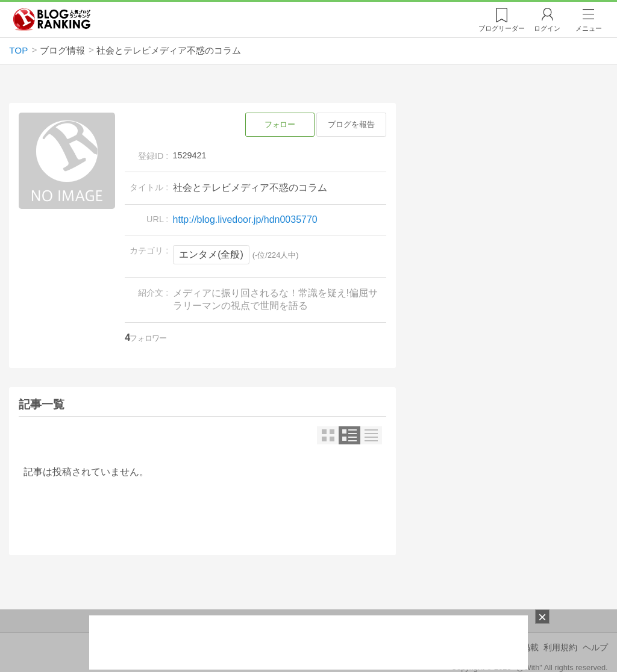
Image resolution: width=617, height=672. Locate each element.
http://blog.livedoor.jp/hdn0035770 (245, 219)
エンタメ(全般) (211, 254)
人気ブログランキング (52, 20)
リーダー (502, 28)
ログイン (547, 28)
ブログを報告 (351, 124)
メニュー (589, 28)
